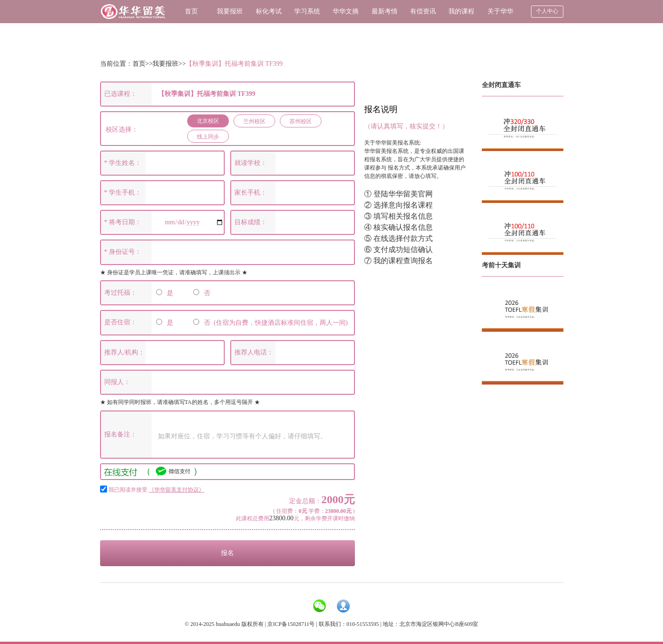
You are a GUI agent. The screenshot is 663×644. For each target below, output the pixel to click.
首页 (191, 11)
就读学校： (251, 163)
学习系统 (307, 11)
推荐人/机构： (125, 352)
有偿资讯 (423, 11)
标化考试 (269, 11)
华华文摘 (346, 11)
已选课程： (120, 94)
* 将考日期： (123, 222)
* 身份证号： (123, 252)
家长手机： (251, 193)
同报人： (117, 382)
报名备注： (120, 434)
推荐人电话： (254, 352)
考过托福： (120, 293)
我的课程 (461, 11)
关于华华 (500, 11)
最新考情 (385, 11)
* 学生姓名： (123, 163)
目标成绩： (251, 222)
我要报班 (230, 11)
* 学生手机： (123, 193)
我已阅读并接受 (156, 490)
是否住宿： (120, 322)
